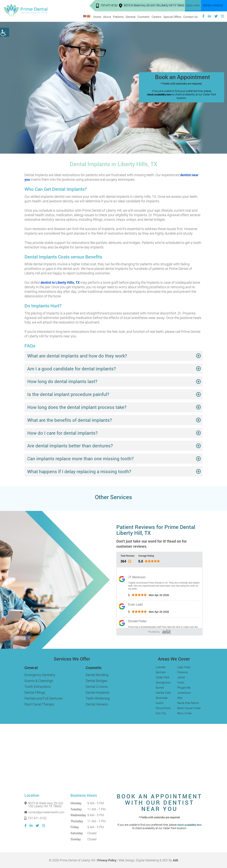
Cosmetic (144, 16)
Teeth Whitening (98, 698)
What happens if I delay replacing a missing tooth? (79, 471)
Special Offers (172, 16)
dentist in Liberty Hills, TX (60, 282)
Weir (180, 698)
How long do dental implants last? (62, 381)
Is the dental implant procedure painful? (68, 394)
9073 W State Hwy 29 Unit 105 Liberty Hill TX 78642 (153, 6)
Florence (183, 672)
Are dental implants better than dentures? (70, 446)
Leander (161, 667)
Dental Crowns (97, 687)
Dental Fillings (35, 692)
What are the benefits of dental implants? (70, 420)
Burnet (160, 687)
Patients (118, 16)
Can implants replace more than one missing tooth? (80, 459)
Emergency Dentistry (40, 675)
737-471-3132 (108, 6)
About (107, 16)
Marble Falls (163, 693)
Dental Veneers (97, 704)
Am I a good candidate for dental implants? (72, 369)
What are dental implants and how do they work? (77, 356)
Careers (157, 16)
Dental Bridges (96, 681)
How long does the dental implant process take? (77, 407)
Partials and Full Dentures (43, 698)
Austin (160, 703)
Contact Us (190, 16)
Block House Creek (189, 708)
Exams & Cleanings (39, 681)
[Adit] (167, 631)
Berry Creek (184, 713)
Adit (176, 860)
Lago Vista (184, 667)
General (131, 16)
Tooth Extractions (38, 687)
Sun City (161, 713)
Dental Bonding (97, 675)
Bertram (161, 672)
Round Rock (163, 708)
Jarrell (181, 677)
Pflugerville (184, 687)
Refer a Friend (213, 6)
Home (97, 16)
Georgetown (163, 682)
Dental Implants (97, 692)
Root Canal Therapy (39, 704)
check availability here (159, 95)
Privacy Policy (107, 860)
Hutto (181, 682)
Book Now (194, 6)
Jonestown (184, 693)
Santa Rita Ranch (188, 703)
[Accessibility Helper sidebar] (5, 32)
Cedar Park (163, 677)
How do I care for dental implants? (62, 433)
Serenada (162, 698)
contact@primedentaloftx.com (44, 812)
